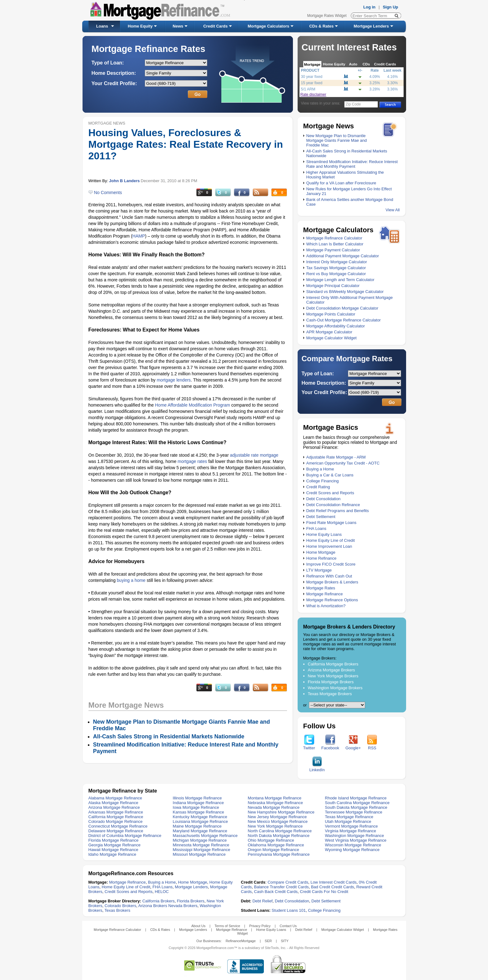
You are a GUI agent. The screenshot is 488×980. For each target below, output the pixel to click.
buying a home (131, 580)
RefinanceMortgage (241, 941)
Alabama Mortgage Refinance (115, 798)
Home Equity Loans (324, 534)
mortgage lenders (174, 380)
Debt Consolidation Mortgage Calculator (342, 308)
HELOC (162, 892)
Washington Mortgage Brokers (335, 688)
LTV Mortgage (319, 570)
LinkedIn (317, 768)
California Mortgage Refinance (116, 817)
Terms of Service (227, 926)
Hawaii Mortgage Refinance (113, 850)
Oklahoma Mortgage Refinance (276, 845)
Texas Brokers (117, 910)
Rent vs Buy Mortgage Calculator (336, 274)
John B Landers (124, 181)
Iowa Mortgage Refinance (196, 807)
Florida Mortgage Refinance (113, 840)
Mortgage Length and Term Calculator (340, 280)
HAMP (138, 236)
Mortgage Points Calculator (331, 314)
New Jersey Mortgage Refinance (277, 817)
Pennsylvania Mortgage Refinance (279, 854)
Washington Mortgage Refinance (354, 836)
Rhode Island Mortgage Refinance (356, 798)
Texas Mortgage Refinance (349, 817)
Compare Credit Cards (288, 882)
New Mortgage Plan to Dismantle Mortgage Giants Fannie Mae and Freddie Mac (337, 140)
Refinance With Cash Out (329, 576)
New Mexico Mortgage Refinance (278, 821)
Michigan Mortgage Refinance (200, 840)
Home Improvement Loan (329, 546)
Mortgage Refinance (325, 594)
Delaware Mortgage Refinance (116, 831)
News (178, 26)
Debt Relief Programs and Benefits (338, 511)
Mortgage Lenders (371, 26)
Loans (102, 26)
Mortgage (312, 64)
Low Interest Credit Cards (333, 882)
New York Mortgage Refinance (275, 826)
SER (268, 941)
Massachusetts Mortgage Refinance (205, 836)
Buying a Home (320, 469)
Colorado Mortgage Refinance (116, 821)
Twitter (309, 746)
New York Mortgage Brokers (333, 676)
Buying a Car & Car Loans (330, 475)
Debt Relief (262, 901)
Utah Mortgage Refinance (348, 821)
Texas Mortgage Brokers (330, 694)
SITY (284, 941)
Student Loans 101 (289, 910)
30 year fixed (312, 77)
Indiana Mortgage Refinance (198, 803)
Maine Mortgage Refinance (197, 826)
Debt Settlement (321, 517)
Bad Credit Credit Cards (333, 887)
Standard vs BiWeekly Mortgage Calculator (345, 292)
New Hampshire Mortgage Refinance (281, 812)
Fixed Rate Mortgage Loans (331, 523)
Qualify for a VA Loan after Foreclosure (341, 183)
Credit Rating (318, 487)
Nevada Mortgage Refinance (274, 807)
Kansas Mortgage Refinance (199, 812)
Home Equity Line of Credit (331, 540)
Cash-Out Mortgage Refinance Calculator (344, 320)
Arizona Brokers (153, 906)
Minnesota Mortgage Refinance (201, 845)
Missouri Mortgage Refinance (199, 854)
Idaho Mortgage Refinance (112, 854)
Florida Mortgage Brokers (331, 682)
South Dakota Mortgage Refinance (356, 807)
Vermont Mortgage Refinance (351, 826)
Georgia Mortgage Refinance (115, 845)
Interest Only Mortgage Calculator (337, 262)
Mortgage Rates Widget (327, 16)
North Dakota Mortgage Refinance (279, 836)
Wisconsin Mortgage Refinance (353, 845)
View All (392, 210)
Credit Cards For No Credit (324, 892)
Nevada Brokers (183, 906)
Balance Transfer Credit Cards (282, 887)
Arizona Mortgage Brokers (332, 670)
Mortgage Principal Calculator (333, 286)
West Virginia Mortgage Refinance (356, 840)
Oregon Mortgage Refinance (274, 850)
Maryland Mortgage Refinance (200, 831)
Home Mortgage (321, 552)
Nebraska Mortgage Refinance (275, 803)
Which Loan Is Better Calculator (335, 244)
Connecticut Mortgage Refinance (118, 826)
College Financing (323, 481)
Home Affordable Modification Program (193, 405)
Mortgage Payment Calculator (333, 250)
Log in (369, 7)
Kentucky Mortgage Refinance (200, 817)
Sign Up (390, 7)
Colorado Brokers (121, 906)
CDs (366, 64)
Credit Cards (215, 26)
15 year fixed (312, 83)
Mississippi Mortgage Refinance (202, 850)
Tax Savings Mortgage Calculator (336, 268)
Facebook (330, 746)
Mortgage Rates (321, 588)
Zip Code (353, 104)
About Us (198, 926)
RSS (372, 746)
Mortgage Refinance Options (332, 600)
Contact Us (288, 926)
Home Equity (140, 26)
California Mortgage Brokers (333, 664)
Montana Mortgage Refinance (275, 798)
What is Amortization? (326, 606)
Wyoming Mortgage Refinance (352, 850)
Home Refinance (322, 558)
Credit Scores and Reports (330, 493)
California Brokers (158, 901)
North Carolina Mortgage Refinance (280, 831)
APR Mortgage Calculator (329, 332)
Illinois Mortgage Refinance (197, 798)
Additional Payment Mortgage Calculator (343, 256)
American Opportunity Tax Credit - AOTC (343, 463)
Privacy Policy (260, 926)
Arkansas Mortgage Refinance (116, 812)
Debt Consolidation (324, 499)
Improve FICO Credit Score (331, 564)
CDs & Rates (321, 26)
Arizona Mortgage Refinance (114, 807)
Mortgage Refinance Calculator (334, 238)
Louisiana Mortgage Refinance (200, 821)
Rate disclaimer (313, 95)
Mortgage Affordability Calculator (336, 326)
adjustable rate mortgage (254, 455)
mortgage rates (192, 461)
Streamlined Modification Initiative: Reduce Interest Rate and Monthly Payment (352, 164)
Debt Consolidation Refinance (333, 505)
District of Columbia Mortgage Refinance (125, 836)
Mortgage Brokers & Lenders (332, 582)
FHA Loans (316, 528)
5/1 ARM (308, 89)
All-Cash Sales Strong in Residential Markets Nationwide (169, 736)
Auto (353, 64)
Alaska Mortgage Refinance (113, 803)
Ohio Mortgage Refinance (271, 840)
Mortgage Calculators (268, 26)
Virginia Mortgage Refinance (350, 831)
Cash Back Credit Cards (276, 892)
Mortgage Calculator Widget (332, 338)
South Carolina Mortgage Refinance (357, 803)
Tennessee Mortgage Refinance (354, 812)
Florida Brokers (191, 901)
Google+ (353, 746)
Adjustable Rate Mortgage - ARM (336, 457)
